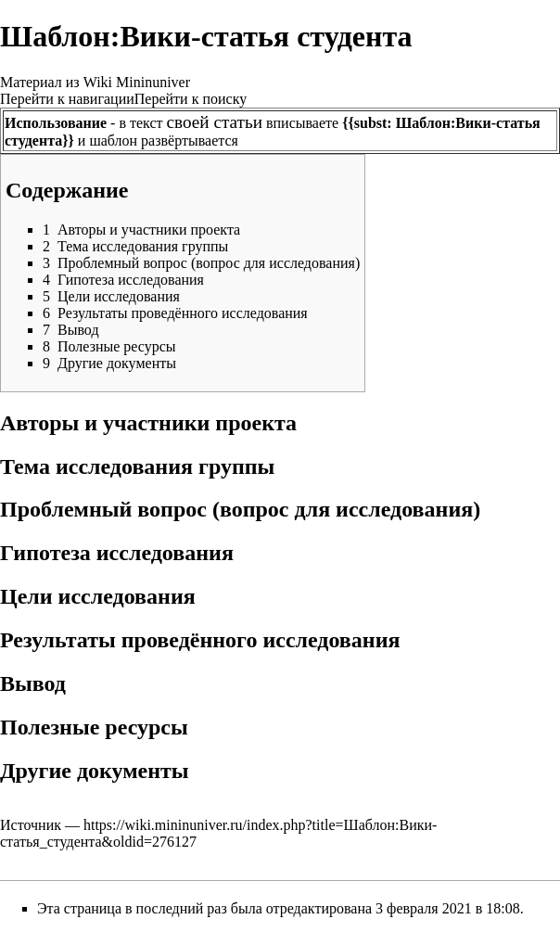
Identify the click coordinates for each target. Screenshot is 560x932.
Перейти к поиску (191, 99)
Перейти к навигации (67, 99)
